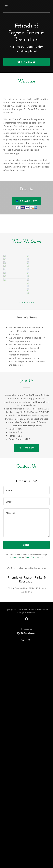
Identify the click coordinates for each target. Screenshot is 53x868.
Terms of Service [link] (31, 541)
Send (27, 528)
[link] (27, 602)
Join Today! (26, 431)
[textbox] (26, 473)
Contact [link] (26, 623)
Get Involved (26, 62)
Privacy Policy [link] (16, 541)
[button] (9, 6)
